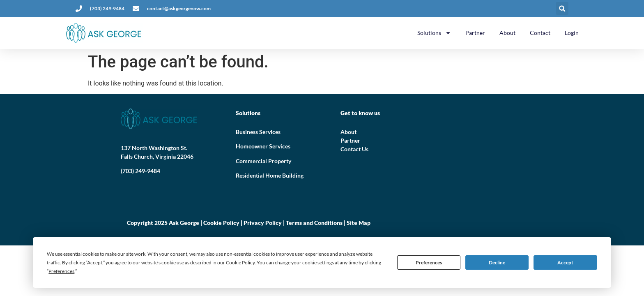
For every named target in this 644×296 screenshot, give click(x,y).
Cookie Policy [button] (240, 262)
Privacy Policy (263, 223)
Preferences (429, 262)
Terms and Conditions (314, 223)
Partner (475, 33)
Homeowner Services (263, 146)
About (507, 33)
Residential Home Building (270, 175)
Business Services (258, 132)
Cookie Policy (221, 223)
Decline (497, 262)
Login (572, 33)
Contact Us (354, 149)
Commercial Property (263, 161)
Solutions (434, 33)
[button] (562, 8)
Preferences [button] (61, 271)
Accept (565, 262)
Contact (540, 33)
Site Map (359, 223)
